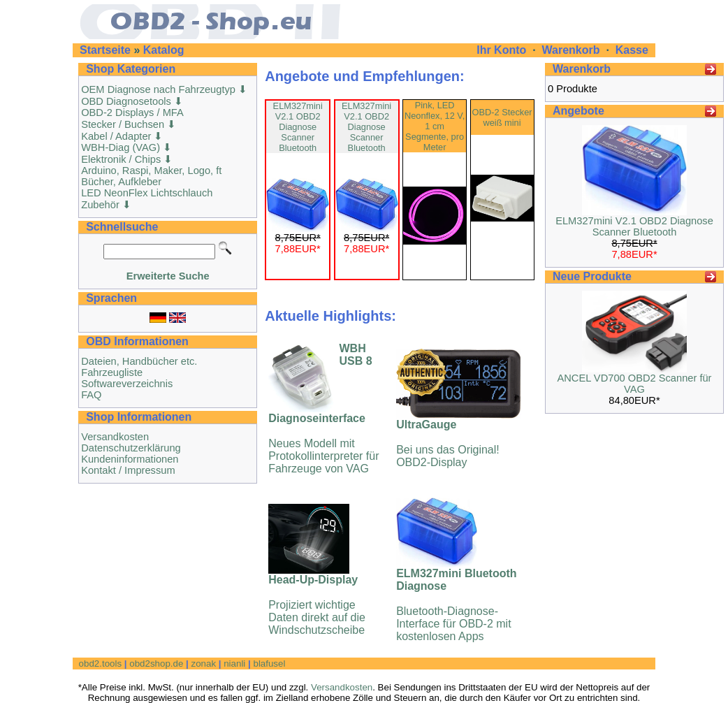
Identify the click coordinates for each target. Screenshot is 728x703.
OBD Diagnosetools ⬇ (132, 101)
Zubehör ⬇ (106, 205)
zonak (203, 664)
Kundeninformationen (130, 459)
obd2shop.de (156, 664)
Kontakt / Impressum (128, 470)
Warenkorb (571, 50)
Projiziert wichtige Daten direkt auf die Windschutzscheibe (317, 605)
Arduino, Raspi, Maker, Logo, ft (151, 171)
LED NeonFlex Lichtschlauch (147, 193)
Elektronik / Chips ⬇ (127, 159)
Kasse (632, 50)
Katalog (164, 50)
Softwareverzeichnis (127, 384)
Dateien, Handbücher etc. (139, 361)
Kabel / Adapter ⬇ (122, 136)
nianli (234, 664)
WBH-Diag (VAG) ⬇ (126, 147)
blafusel (269, 664)
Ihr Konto (503, 50)
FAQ (91, 395)
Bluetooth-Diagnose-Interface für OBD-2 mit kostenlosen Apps (456, 605)
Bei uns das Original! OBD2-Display (448, 443)
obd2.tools (101, 664)
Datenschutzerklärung (131, 448)
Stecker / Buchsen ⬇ (129, 124)
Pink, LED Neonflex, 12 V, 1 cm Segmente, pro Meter (435, 126)
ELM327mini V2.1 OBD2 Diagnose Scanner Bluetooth (298, 127)
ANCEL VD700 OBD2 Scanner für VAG (634, 384)
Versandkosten (115, 437)
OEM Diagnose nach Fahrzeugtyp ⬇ (164, 89)
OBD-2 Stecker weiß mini (502, 117)
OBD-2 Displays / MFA (132, 113)
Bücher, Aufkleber (121, 182)
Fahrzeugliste (112, 372)
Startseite (105, 50)
